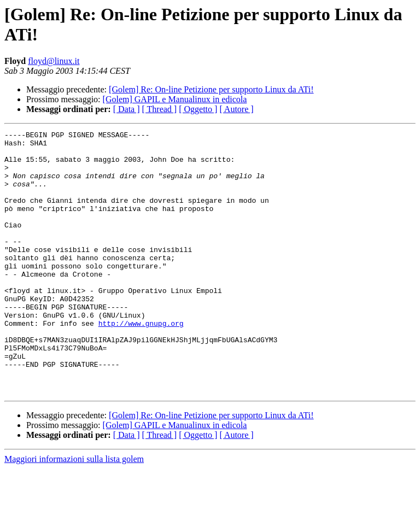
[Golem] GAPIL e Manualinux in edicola (175, 99)
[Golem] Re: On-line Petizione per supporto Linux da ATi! (211, 89)
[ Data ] (127, 109)
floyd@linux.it (54, 61)
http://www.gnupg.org (141, 362)
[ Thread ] (160, 109)
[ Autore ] (236, 109)
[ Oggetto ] (198, 109)
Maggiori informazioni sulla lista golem (74, 511)
